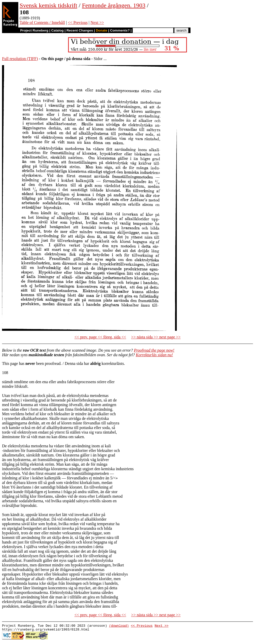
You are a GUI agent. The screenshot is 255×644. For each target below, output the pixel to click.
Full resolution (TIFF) (20, 59)
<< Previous (78, 23)
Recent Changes (80, 30)
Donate (101, 30)
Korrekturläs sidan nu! (154, 355)
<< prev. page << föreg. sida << (100, 337)
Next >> (97, 23)
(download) (119, 626)
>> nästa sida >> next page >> (156, 337)
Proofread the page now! (154, 350)
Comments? (120, 30)
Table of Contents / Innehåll (42, 23)
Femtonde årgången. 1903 (114, 5)
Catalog (58, 30)
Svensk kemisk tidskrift (48, 5)
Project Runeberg (34, 30)
